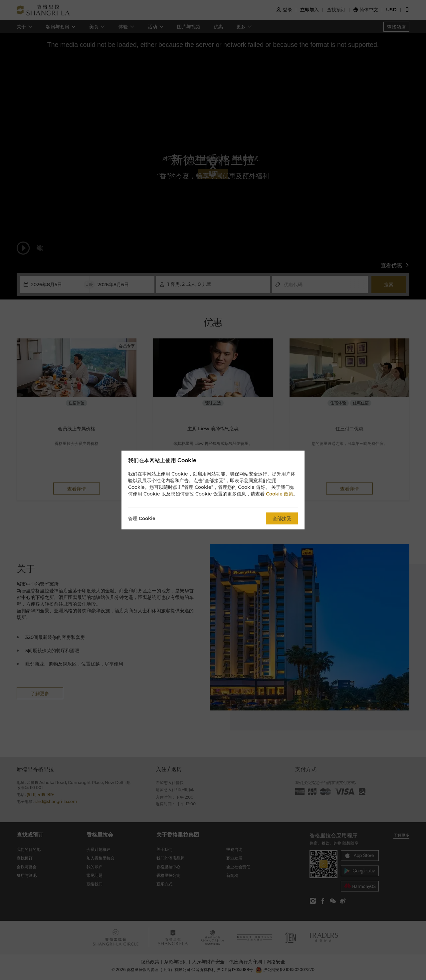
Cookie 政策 (280, 494)
